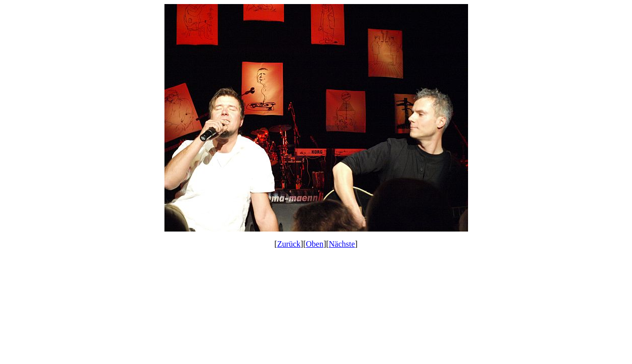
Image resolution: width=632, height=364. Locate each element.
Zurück (289, 244)
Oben (315, 244)
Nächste (342, 244)
